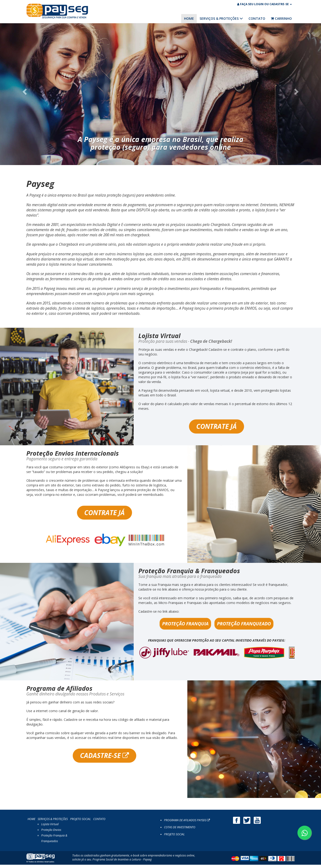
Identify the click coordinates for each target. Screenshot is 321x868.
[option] (217, 656)
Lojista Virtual (50, 827)
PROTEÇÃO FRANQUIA (185, 627)
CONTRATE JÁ (217, 430)
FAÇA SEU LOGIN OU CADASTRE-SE (265, 4)
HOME (189, 18)
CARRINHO (281, 18)
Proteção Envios (51, 833)
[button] (24, 94)
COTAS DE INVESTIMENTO (180, 831)
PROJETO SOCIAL (80, 822)
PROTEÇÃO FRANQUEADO (244, 627)
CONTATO (257, 18)
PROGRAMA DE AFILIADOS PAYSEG (187, 823)
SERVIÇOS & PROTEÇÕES (221, 18)
